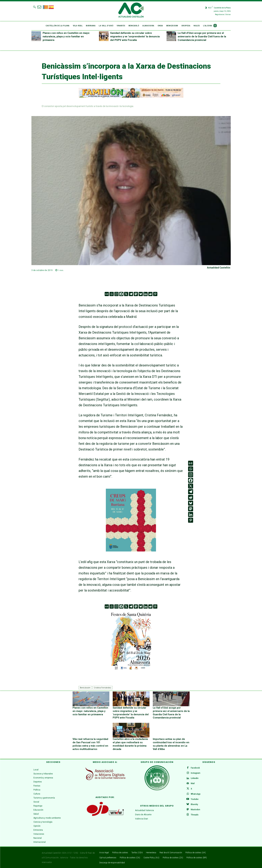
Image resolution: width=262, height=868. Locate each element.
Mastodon (196, 810)
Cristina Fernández (102, 688)
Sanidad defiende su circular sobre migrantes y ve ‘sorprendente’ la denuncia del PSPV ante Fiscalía (135, 37)
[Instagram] (116, 294)
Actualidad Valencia (144, 810)
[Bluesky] (141, 294)
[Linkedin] (146, 294)
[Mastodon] (136, 294)
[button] (34, 7)
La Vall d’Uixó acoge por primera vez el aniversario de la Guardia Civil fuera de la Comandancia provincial (202, 37)
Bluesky (195, 805)
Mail (193, 784)
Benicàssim (85, 688)
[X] (126, 294)
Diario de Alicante (143, 814)
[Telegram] (131, 294)
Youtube (195, 800)
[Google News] (107, 294)
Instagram (196, 773)
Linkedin (195, 778)
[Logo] (131, 11)
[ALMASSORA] (131, 641)
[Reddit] (150, 294)
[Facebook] (121, 294)
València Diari (142, 818)
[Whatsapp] (112, 294)
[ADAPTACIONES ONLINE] (131, 97)
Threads (195, 816)
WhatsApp (196, 794)
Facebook (195, 768)
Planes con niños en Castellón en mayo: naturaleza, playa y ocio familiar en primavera (66, 37)
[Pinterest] (155, 294)
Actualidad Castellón (219, 268)
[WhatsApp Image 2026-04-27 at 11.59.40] (131, 550)
